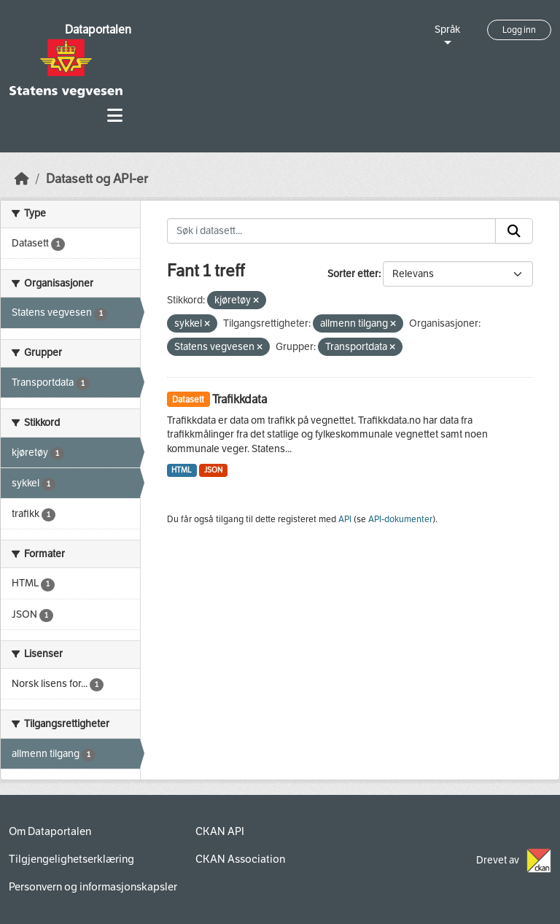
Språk (447, 30)
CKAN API (220, 831)
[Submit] (514, 231)
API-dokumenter (400, 519)
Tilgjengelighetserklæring (71, 859)
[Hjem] (22, 179)
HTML (182, 470)
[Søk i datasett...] (332, 231)
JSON (213, 470)
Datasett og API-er (97, 179)
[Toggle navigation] (115, 116)
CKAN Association (240, 859)
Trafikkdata (240, 399)
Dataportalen (98, 30)
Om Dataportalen (50, 831)
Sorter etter (353, 274)
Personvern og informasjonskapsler (93, 887)
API (345, 519)
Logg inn (519, 30)
